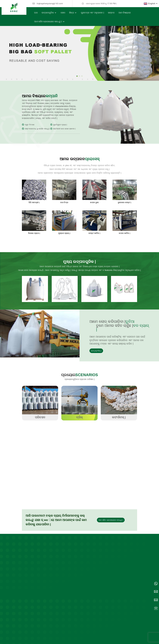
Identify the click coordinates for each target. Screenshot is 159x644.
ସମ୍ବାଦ (111, 13)
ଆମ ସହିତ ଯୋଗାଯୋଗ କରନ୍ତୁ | (50, 22)
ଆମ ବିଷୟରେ (125, 13)
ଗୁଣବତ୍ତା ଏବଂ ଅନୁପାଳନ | (92, 13)
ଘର (36, 13)
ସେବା (63, 13)
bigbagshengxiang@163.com (50, 4)
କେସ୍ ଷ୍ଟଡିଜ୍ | (96, 351)
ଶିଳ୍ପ (73, 13)
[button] (77, 76)
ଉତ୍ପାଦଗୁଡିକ (49, 13)
